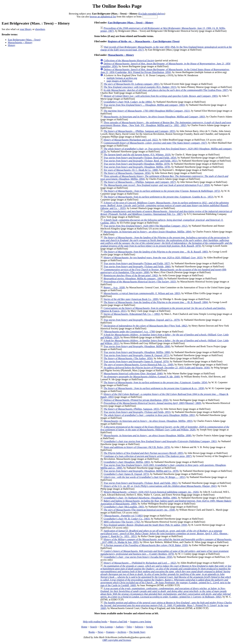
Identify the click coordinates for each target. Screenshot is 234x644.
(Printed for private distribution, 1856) (136, 400)
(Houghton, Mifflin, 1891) (149, 415)
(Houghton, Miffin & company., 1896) (133, 279)
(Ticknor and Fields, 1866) (137, 266)
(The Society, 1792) (122, 522)
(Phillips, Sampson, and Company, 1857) (140, 182)
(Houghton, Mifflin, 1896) (137, 346)
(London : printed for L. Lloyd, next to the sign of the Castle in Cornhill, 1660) (166, 576)
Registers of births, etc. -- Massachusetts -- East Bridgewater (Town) (144, 41)
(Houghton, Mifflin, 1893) (148, 421)
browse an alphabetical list (103, 17)
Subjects (139, 627)
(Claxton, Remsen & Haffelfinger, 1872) (162, 191)
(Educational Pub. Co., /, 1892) (132, 314)
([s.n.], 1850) (157, 185)
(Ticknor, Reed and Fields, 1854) (140, 158)
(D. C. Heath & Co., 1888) (131, 170)
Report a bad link (119, 622)
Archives (122, 632)
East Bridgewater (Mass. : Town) (24, 40)
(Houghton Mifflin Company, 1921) (147, 111)
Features (110, 632)
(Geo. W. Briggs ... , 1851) (144, 477)
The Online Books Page (117, 6)
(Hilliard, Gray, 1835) (153, 258)
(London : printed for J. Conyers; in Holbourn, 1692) (165, 593)
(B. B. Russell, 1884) (156, 302)
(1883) (123, 516)
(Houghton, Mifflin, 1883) (127, 462)
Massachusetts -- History (20, 42)
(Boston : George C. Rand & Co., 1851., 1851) (164, 534)
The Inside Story (137, 632)
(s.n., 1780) (129, 332)
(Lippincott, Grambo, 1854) (155, 382)
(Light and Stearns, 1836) (157, 368)
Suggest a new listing (141, 622)
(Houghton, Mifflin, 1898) (147, 435)
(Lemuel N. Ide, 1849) (142, 377)
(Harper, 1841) (160, 486)
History (12, 45)
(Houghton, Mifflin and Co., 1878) (141, 471)
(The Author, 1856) (128, 358)
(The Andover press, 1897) (148, 456)
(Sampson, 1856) (127, 173)
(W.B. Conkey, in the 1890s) (128, 102)
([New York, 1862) (145, 326)
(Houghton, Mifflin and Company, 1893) (154, 117)
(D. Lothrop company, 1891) (131, 84)
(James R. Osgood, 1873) (126, 474)
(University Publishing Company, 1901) (160, 441)
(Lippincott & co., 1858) (154, 388)
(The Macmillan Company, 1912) (145, 226)
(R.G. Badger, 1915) (140, 87)
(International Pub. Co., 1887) (166, 213)
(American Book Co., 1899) (131, 299)
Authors (120, 627)
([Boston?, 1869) (152, 403)
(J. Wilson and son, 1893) (142, 293)
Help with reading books (95, 622)
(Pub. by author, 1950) (145, 525)
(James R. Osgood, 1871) (136, 355)
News (101, 632)
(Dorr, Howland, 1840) (133, 373)
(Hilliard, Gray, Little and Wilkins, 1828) (165, 428)
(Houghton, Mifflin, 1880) (137, 352)
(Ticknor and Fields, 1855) (137, 412)
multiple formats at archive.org (122, 78)
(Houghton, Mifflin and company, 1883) (144, 105)
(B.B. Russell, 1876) (166, 242)
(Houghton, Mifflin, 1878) (137, 164)
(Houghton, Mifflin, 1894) (147, 232)
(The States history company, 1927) (155, 143)
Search (94, 627)
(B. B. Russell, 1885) (156, 252)
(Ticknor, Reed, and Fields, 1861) (140, 483)
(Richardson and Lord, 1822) (131, 140)
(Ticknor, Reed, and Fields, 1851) (140, 161)
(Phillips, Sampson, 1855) (131, 409)
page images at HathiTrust (119, 81)
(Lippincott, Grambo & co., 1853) (158, 197)
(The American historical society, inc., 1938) (139, 510)
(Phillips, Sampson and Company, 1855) (139, 131)
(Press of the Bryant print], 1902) (131, 275)
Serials (150, 627)
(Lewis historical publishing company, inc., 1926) (151, 492)
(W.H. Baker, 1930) (146, 545)
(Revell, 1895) (143, 453)
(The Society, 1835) (140, 282)
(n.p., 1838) (114, 287)
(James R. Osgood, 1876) (136, 361)
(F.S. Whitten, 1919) (137, 155)
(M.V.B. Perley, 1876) (137, 447)
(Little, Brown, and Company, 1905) (161, 96)
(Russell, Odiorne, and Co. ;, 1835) (165, 205)
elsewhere (40, 29)
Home (84, 627)
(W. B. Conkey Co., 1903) (127, 519)
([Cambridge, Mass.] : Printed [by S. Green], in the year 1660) (166, 605)
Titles (129, 627)
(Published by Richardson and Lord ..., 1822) (140, 563)
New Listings (106, 627)
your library (26, 29)
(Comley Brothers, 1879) (164, 552)
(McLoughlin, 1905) (124, 507)
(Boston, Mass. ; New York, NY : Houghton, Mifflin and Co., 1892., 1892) (166, 124)
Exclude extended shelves (152, 14)
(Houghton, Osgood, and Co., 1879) (142, 320)
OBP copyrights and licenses (117, 640)
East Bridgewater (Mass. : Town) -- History (131, 23)
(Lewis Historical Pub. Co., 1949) (138, 365)
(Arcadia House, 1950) (138, 557)
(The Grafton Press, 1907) (166, 90)
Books (92, 632)
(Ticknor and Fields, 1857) (137, 263)
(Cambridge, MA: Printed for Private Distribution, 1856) (165, 71)
